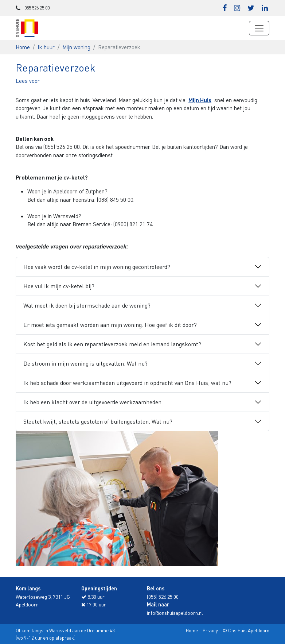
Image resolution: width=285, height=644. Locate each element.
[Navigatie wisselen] (259, 28)
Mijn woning (76, 47)
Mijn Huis (200, 100)
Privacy (210, 630)
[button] (28, 81)
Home (23, 47)
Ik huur (46, 47)
